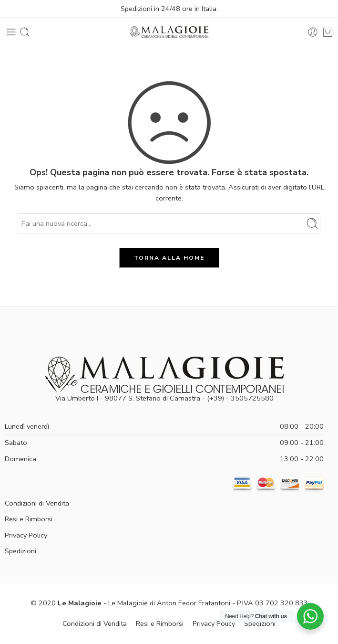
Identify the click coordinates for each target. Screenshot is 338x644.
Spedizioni (20, 551)
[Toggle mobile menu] (11, 32)
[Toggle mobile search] (25, 32)
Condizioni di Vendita (37, 503)
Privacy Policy (26, 535)
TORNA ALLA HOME (169, 258)
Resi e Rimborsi (29, 519)
